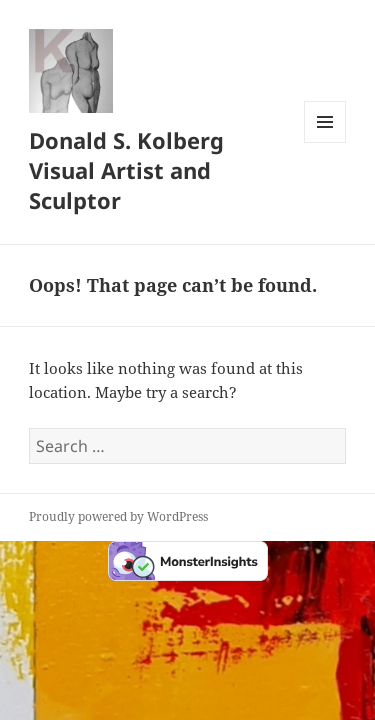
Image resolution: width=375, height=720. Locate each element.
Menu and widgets (325, 142)
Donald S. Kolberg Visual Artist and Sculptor (126, 170)
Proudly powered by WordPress (118, 516)
